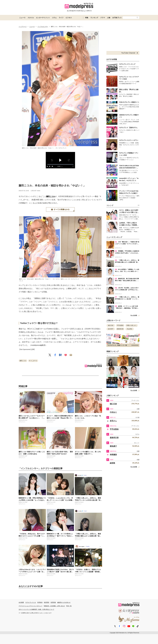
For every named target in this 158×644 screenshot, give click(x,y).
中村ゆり (113, 412)
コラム (54, 18)
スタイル (31, 18)
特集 (87, 18)
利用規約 (40, 602)
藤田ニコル (51, 196)
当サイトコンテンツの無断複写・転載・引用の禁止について (36, 609)
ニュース (22, 18)
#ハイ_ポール (33, 361)
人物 (109, 18)
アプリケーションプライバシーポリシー (31, 606)
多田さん (113, 421)
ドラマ (103, 18)
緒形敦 (112, 463)
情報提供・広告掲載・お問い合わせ (54, 606)
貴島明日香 (120, 329)
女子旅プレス (117, 18)
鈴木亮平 (111, 329)
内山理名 (130, 329)
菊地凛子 (113, 446)
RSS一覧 (69, 606)
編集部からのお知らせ (64, 602)
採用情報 (53, 602)
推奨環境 (47, 602)
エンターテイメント (43, 18)
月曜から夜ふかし (132, 325)
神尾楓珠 (113, 455)
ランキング (94, 18)
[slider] (60, 164)
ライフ (61, 18)
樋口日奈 (111, 325)
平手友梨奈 (120, 325)
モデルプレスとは (31, 602)
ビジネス (69, 18)
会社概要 (21, 602)
